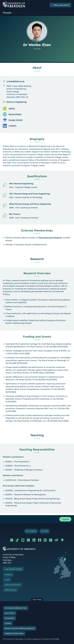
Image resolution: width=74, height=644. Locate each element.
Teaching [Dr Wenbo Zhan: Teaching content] (37, 435)
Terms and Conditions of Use (16, 608)
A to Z (7, 580)
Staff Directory (10, 590)
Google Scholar (16, 120)
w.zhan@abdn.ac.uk (15, 81)
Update (65, 519)
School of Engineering (17, 102)
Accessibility (10, 618)
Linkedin (12, 126)
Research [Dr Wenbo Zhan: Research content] (37, 259)
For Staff (45, 531)
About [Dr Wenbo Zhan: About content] (37, 68)
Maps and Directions (13, 585)
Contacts (8, 575)
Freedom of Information (14, 634)
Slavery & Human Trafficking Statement (20, 628)
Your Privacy (10, 613)
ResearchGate (15, 114)
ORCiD (12, 109)
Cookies (8, 623)
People (7, 13)
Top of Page (37, 600)
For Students (31, 531)
